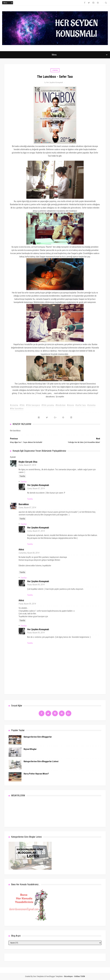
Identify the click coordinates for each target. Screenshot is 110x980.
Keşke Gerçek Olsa (28, 462)
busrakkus (24, 504)
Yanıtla (22, 476)
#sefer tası (81, 405)
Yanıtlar (24, 482)
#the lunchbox (17, 409)
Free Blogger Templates (54, 976)
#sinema (91, 405)
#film (22, 405)
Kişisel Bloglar (30, 749)
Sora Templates (39, 976)
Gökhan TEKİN (80, 976)
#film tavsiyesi (33, 405)
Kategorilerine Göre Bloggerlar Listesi (41, 761)
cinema (55, 70)
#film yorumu (48, 405)
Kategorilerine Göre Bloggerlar (38, 737)
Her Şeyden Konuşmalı (38, 485)
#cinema (14, 405)
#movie (71, 405)
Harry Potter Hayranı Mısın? (36, 774)
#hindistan (61, 405)
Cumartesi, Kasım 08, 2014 (29, 553)
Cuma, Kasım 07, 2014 (27, 465)
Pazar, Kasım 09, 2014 (36, 585)
